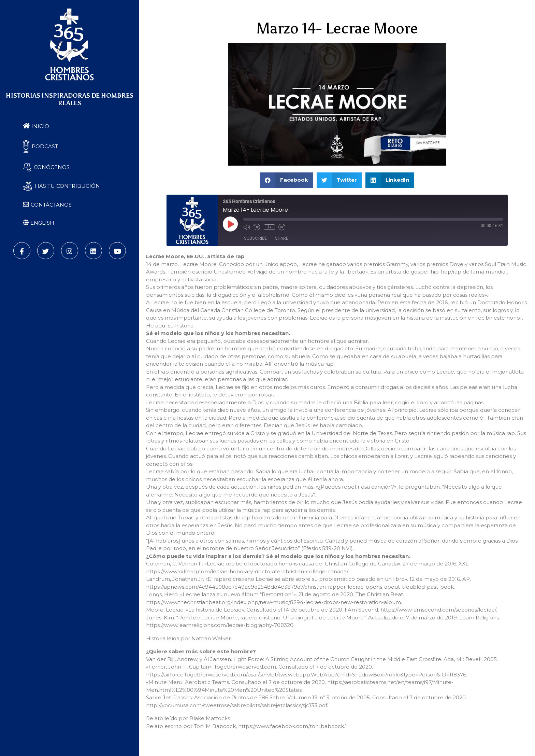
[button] (287, 180)
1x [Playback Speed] (269, 227)
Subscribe (255, 238)
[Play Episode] (230, 224)
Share (281, 238)
